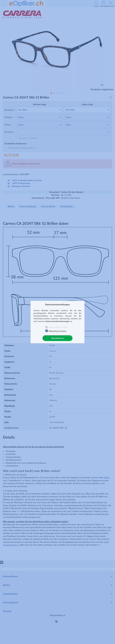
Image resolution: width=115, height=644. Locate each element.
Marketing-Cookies (57, 331)
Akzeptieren (57, 338)
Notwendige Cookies (58, 327)
